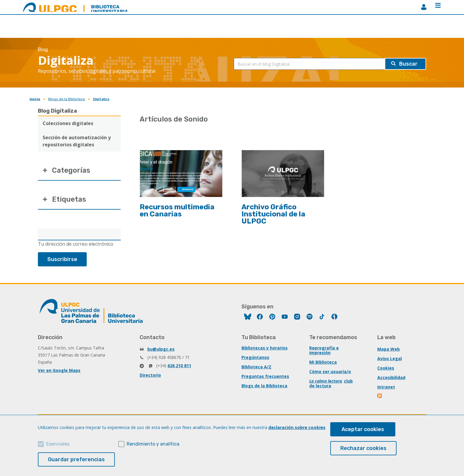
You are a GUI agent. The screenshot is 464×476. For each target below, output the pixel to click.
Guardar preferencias (76, 459)
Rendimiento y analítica (153, 444)
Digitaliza (101, 99)
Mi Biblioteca (323, 362)
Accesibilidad (391, 377)
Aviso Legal (390, 358)
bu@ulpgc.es (161, 349)
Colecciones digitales (68, 123)
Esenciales (58, 444)
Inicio (35, 99)
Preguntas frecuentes (265, 376)
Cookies (386, 368)
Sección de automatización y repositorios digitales (77, 141)
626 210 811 (179, 366)
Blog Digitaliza (57, 111)
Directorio (150, 375)
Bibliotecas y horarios (265, 348)
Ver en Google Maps (59, 370)
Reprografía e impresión (324, 350)
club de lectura (331, 383)
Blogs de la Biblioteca (67, 99)
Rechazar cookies (363, 448)
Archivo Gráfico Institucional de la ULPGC (273, 214)
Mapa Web (389, 349)
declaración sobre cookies (297, 427)
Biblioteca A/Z (256, 367)
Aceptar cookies (363, 429)
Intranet (386, 387)
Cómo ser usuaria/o (330, 371)
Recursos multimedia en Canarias (177, 211)
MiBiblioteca (424, 7)
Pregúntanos (255, 357)
